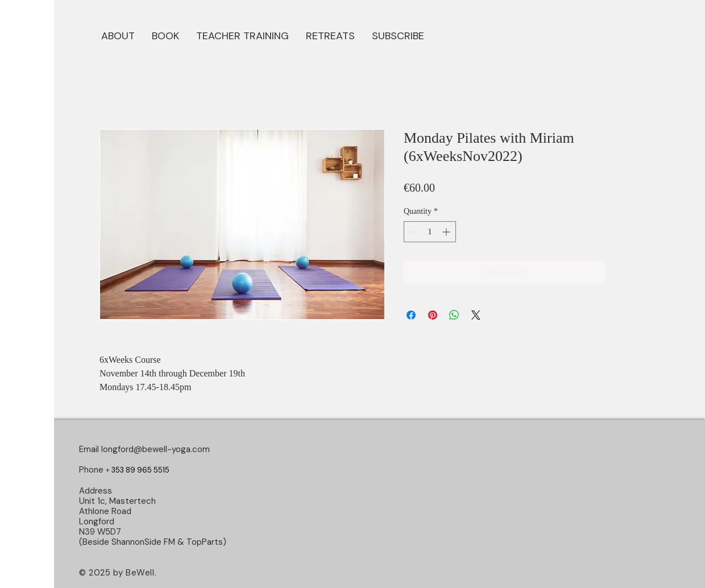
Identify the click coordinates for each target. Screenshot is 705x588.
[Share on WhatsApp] (454, 315)
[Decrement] (412, 232)
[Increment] (447, 232)
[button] (165, 35)
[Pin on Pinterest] (433, 315)
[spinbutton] (430, 232)
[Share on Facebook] (411, 315)
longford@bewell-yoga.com (155, 449)
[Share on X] (476, 315)
